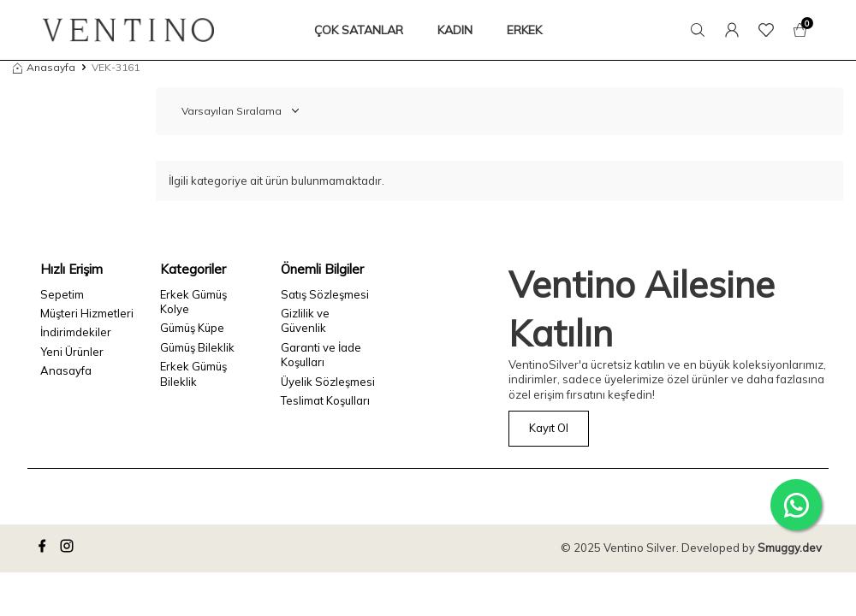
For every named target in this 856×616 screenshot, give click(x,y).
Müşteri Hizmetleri (87, 313)
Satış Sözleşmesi (325, 294)
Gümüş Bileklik (197, 347)
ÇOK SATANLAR (359, 30)
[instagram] (69, 548)
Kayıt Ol (549, 428)
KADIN (455, 30)
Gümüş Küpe (192, 328)
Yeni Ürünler (72, 352)
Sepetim (62, 294)
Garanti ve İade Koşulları (321, 355)
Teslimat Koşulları (325, 400)
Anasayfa (44, 67)
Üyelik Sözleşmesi (328, 382)
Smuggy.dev (790, 548)
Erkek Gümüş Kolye (193, 302)
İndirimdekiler (76, 332)
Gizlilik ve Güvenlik (305, 320)
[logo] (128, 30)
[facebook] (45, 548)
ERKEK (524, 30)
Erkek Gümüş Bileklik (193, 373)
